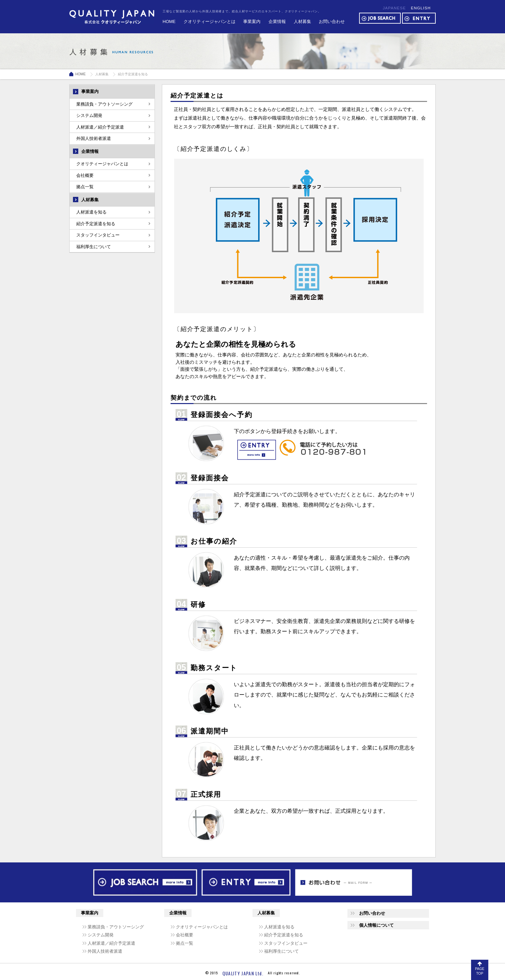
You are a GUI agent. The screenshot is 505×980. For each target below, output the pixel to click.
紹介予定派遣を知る (96, 224)
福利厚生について (94, 247)
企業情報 (277, 21)
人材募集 (302, 21)
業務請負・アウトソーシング (104, 104)
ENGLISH (421, 8)
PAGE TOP (480, 971)
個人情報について (376, 925)
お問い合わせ (332, 21)
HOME (169, 21)
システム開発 (89, 115)
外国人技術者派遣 (94, 138)
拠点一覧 (85, 187)
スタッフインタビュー (98, 235)
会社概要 (85, 175)
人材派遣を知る (91, 212)
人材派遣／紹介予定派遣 (100, 127)
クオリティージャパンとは (210, 21)
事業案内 (252, 21)
